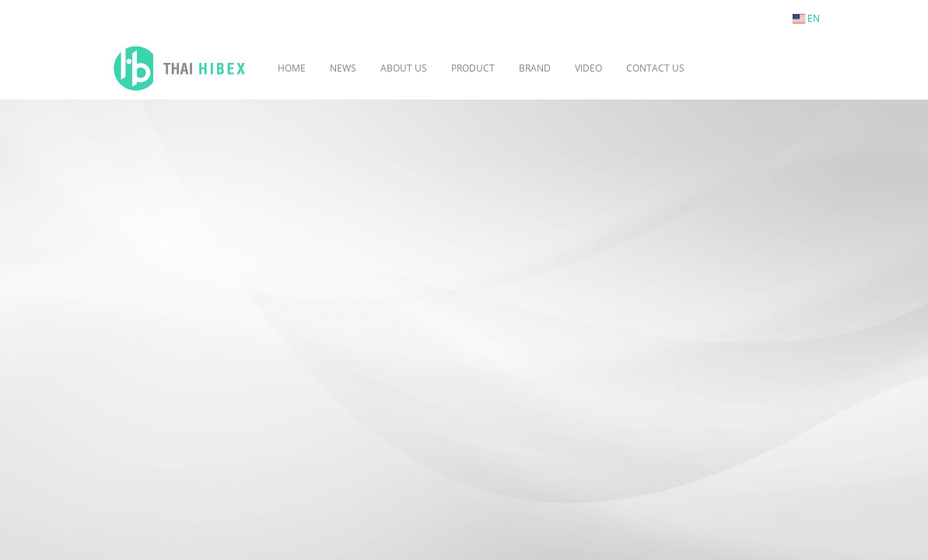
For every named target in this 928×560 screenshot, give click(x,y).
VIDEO (588, 68)
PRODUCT (473, 68)
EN (806, 18)
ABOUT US (404, 68)
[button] (720, 68)
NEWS (343, 68)
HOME (292, 68)
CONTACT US (655, 68)
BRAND (535, 68)
